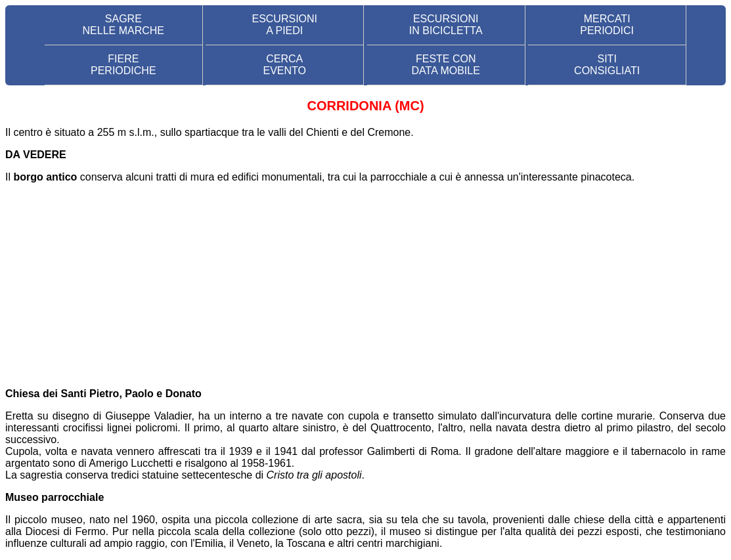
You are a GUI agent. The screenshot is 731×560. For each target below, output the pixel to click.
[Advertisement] (365, 286)
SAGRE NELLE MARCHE (123, 25)
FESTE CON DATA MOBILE (446, 65)
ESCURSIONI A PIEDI (284, 25)
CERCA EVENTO (285, 65)
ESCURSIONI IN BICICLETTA (446, 25)
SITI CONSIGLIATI (607, 65)
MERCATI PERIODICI (607, 25)
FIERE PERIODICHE (123, 65)
